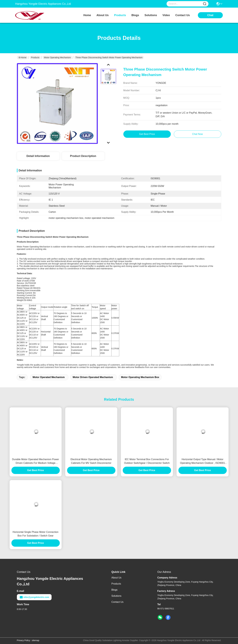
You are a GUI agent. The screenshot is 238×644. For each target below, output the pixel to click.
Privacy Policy (23, 640)
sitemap (36, 640)
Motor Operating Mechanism (57, 57)
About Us (116, 578)
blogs (135, 15)
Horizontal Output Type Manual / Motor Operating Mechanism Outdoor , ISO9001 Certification (202, 461)
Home (87, 15)
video (166, 15)
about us (102, 15)
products (120, 15)
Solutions (116, 596)
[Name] (205, 4)
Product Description (83, 156)
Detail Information (38, 156)
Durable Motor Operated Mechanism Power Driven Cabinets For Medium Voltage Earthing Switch (36, 461)
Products (35, 57)
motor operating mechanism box (140, 377)
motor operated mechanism (49, 377)
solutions (151, 15)
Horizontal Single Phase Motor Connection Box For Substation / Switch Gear (36, 534)
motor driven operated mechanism (93, 377)
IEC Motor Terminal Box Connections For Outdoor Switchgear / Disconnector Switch (147, 461)
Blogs (115, 590)
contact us (183, 15)
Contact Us (117, 602)
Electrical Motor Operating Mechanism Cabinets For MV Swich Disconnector (91, 461)
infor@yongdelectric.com (34, 597)
